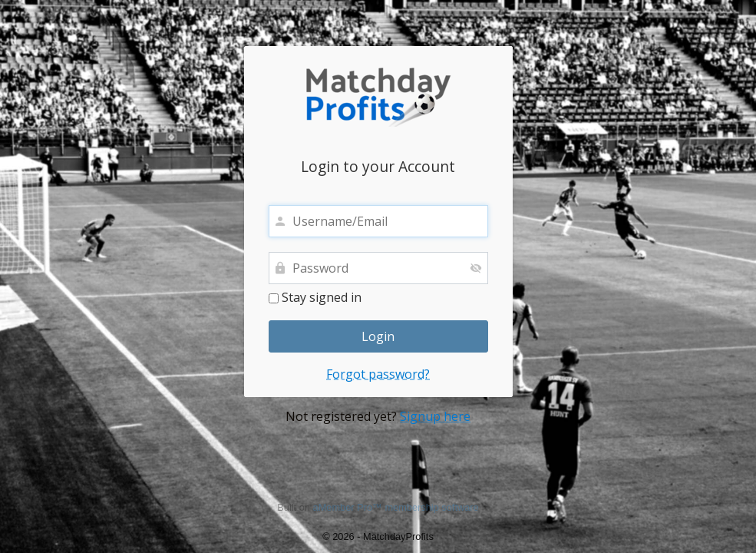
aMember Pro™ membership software (396, 507)
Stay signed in (315, 298)
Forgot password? (378, 374)
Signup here (435, 416)
